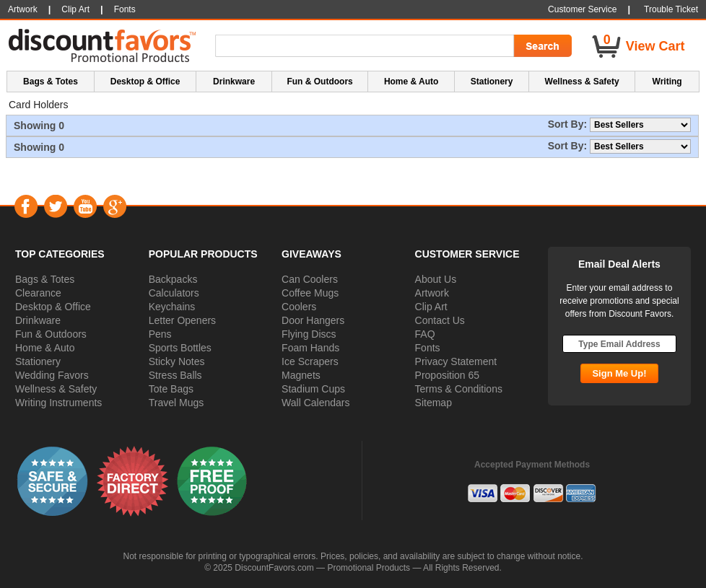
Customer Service (582, 9)
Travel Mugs (176, 403)
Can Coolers (310, 279)
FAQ (425, 334)
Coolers (299, 307)
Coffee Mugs (310, 293)
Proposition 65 (448, 375)
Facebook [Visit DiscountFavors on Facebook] (26, 206)
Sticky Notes (177, 361)
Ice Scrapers (310, 361)
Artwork (432, 293)
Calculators (174, 293)
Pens (160, 334)
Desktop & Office (53, 307)
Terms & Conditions (459, 389)
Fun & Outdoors (51, 334)
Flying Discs (309, 334)
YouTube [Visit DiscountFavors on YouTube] (85, 206)
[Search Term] (367, 46)
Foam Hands (310, 348)
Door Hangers (313, 320)
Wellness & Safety (56, 389)
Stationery (38, 361)
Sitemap (433, 403)
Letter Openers (182, 320)
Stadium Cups (313, 389)
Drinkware (38, 320)
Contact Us (440, 320)
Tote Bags (171, 389)
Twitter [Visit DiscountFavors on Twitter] (55, 206)
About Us (436, 279)
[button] (53, 481)
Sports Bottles (180, 348)
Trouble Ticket (671, 9)
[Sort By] (640, 125)
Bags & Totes (45, 279)
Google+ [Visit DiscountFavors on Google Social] (114, 206)
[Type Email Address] (619, 344)
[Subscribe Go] (619, 373)
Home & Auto (45, 348)
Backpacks (173, 279)
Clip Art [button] (75, 9)
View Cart (655, 46)
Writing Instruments (58, 403)
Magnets (301, 375)
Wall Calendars (315, 403)
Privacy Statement (456, 361)
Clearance (38, 293)
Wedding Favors (52, 375)
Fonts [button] (125, 9)
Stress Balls (175, 375)
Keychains (172, 307)
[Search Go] (541, 46)
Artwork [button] (23, 9)
